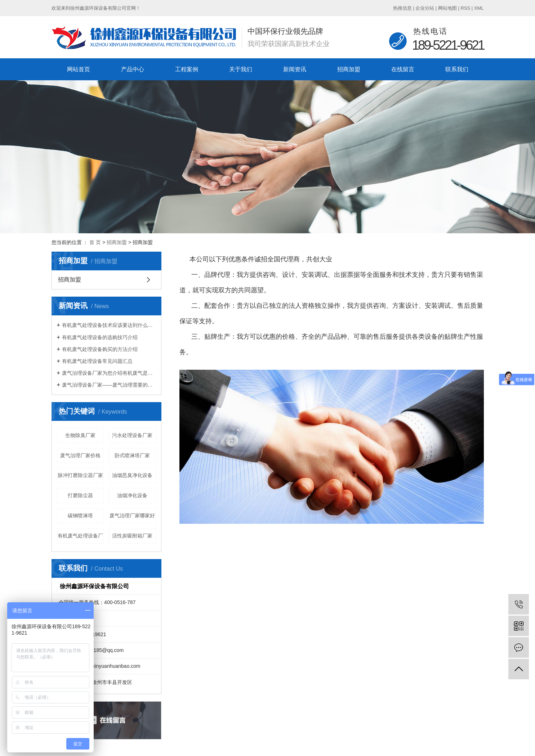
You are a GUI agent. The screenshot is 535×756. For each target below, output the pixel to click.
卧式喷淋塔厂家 (132, 455)
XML (479, 8)
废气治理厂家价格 (80, 455)
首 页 (95, 242)
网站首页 (79, 69)
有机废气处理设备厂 (80, 536)
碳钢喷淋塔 (80, 516)
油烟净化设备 (132, 495)
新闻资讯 (295, 69)
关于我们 (241, 69)
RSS (465, 8)
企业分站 (425, 8)
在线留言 (403, 69)
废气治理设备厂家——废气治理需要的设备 (109, 385)
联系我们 (457, 69)
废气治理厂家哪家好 (132, 516)
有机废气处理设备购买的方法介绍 (100, 349)
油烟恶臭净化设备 (132, 475)
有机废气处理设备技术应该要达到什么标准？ (109, 325)
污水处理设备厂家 (132, 435)
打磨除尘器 (80, 495)
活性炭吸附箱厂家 (132, 536)
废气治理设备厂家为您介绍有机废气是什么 (109, 373)
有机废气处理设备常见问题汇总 (97, 361)
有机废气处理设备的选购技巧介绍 (100, 337)
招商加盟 (349, 69)
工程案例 (187, 69)
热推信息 (402, 8)
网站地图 (447, 8)
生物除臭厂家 (80, 435)
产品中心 (133, 69)
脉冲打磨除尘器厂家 (80, 475)
